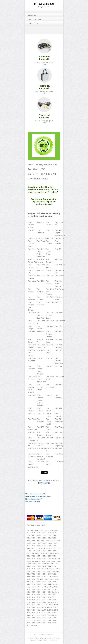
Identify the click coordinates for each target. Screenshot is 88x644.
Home (36, 634)
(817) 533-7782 (44, 7)
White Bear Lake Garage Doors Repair (38, 496)
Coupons (32, 15)
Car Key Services (35, 19)
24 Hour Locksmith (44, 4)
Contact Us (33, 24)
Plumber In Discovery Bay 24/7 (36, 494)
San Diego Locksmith (33, 502)
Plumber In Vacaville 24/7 (34, 499)
